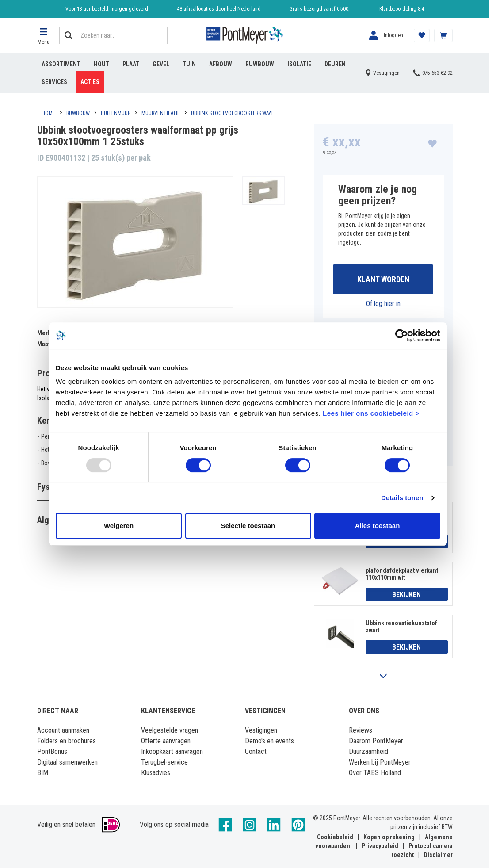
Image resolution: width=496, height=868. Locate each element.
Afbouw (221, 64)
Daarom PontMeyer (376, 741)
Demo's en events (269, 741)
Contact (256, 751)
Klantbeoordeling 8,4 (402, 9)
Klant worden (383, 279)
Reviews (361, 730)
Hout (101, 64)
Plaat (131, 64)
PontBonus (52, 751)
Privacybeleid (380, 846)
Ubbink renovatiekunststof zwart (401, 627)
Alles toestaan (378, 526)
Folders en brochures (67, 741)
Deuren (335, 64)
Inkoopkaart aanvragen (172, 751)
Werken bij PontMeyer (380, 762)
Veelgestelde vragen (170, 730)
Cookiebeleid (335, 837)
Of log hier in (383, 304)
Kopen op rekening (389, 837)
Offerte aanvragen (166, 741)
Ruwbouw (260, 64)
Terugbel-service (164, 762)
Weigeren (119, 526)
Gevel (161, 64)
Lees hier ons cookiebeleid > (371, 413)
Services (54, 82)
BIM (43, 773)
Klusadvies (156, 773)
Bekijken (406, 595)
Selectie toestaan (248, 526)
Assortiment (61, 64)
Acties (90, 82)
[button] (44, 35)
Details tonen (402, 498)
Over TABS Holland (375, 773)
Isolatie (299, 64)
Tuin (189, 64)
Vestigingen (261, 730)
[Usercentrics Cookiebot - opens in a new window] (402, 336)
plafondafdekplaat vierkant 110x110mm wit (402, 574)
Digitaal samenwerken (67, 762)
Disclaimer (438, 855)
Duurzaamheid (368, 751)
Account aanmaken (63, 730)
